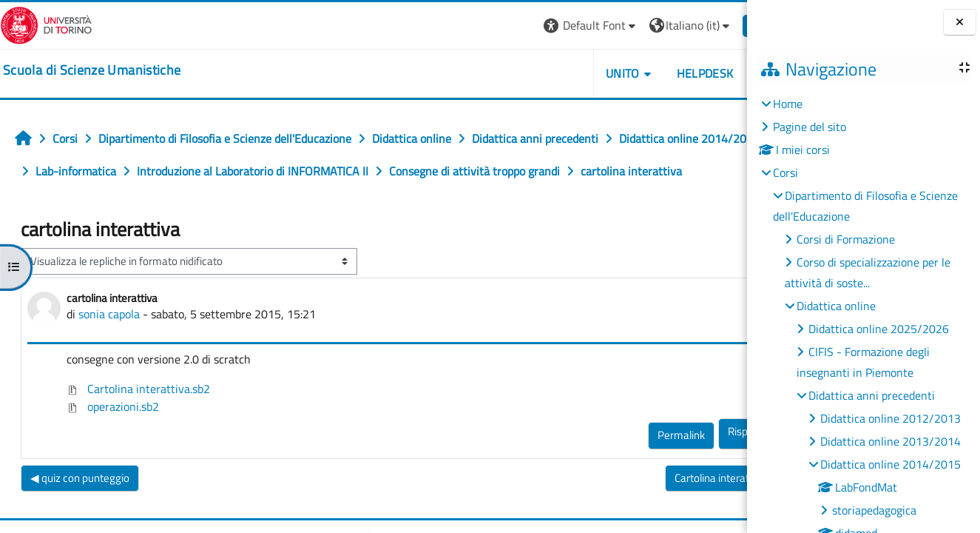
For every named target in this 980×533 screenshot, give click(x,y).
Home (788, 104)
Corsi (785, 172)
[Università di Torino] (46, 24)
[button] (545, 26)
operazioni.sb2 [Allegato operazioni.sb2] (113, 439)
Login (722, 25)
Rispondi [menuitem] (702, 464)
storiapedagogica (874, 510)
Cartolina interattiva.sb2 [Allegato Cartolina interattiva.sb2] (138, 421)
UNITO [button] (577, 73)
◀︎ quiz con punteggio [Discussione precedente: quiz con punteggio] (80, 510)
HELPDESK (659, 73)
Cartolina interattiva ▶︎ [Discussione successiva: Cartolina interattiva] (680, 510)
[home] (92, 70)
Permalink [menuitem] (635, 467)
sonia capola (109, 346)
